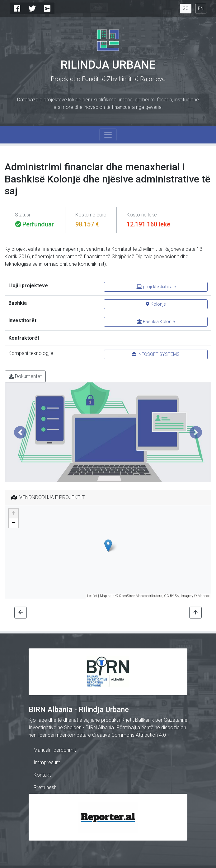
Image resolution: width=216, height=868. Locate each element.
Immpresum (47, 762)
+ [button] (14, 514)
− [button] (14, 523)
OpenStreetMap (131, 596)
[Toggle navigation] (108, 135)
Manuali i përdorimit (55, 750)
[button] (20, 432)
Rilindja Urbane (108, 65)
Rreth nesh (45, 787)
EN (201, 8)
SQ (186, 8)
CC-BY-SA (171, 596)
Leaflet (92, 596)
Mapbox (204, 596)
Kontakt (42, 775)
